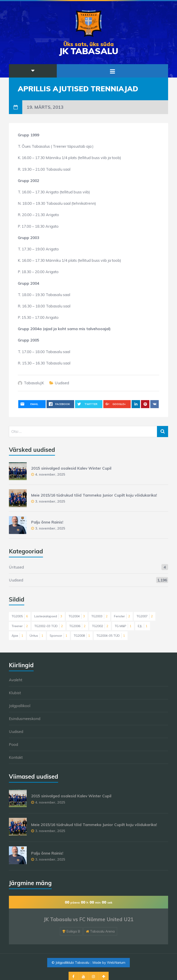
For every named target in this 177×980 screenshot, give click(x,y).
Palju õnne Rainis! (47, 522)
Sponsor (58, 636)
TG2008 (82, 636)
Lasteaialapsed (48, 616)
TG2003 (99, 616)
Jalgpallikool (20, 706)
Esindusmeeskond (25, 719)
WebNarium (116, 963)
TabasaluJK (34, 383)
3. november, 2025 (50, 501)
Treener (20, 626)
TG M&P (123, 626)
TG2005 (20, 616)
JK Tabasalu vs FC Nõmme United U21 (88, 919)
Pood (13, 744)
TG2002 (100, 626)
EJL (143, 626)
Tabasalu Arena (102, 931)
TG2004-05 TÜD (111, 636)
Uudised (62, 383)
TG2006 (77, 626)
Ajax (17, 636)
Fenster (122, 616)
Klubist (15, 693)
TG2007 (145, 616)
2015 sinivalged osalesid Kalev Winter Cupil (71, 468)
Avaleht (16, 680)
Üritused (16, 567)
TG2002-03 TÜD (49, 626)
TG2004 (77, 616)
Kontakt (16, 757)
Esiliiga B (73, 931)
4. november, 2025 (50, 474)
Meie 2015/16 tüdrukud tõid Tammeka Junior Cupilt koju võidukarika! (94, 495)
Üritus (36, 636)
